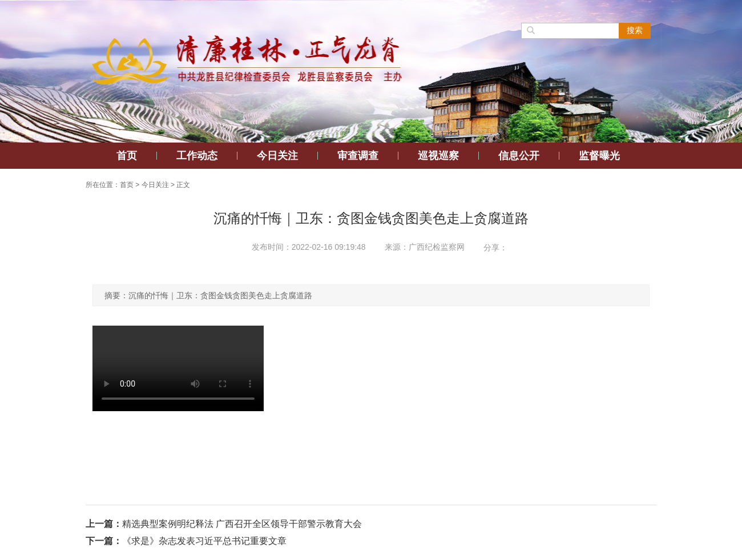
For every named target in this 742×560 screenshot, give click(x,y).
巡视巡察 (438, 156)
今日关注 (277, 156)
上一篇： (104, 524)
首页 (127, 156)
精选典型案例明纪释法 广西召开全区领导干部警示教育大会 (242, 524)
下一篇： (104, 541)
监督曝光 (599, 156)
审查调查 (358, 156)
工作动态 (197, 156)
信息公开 (519, 156)
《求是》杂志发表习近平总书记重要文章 (204, 541)
